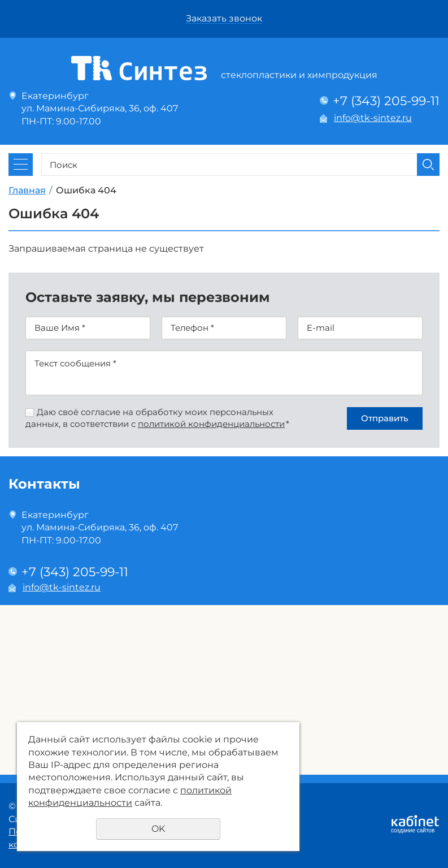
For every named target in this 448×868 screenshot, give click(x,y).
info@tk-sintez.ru (373, 118)
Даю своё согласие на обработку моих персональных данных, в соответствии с (157, 418)
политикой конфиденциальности (211, 424)
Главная (27, 190)
